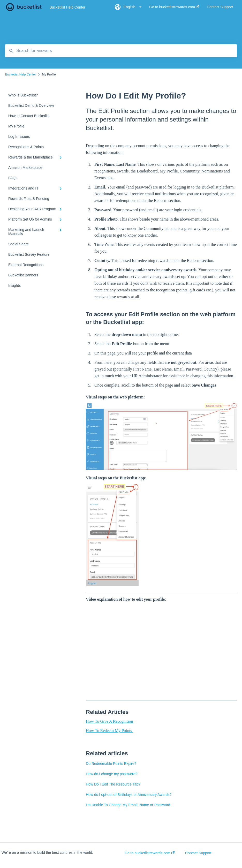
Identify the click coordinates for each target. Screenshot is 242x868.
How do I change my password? (112, 774)
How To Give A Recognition (109, 721)
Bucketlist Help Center (67, 7)
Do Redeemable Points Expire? (111, 764)
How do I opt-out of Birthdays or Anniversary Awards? (129, 795)
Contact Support (198, 853)
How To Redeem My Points (109, 731)
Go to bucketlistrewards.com (150, 853)
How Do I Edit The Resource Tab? (113, 784)
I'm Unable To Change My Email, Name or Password (128, 805)
